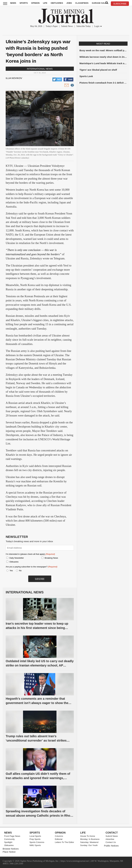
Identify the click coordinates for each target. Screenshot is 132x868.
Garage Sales (100, 3)
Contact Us (111, 842)
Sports (24, 3)
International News (40, 69)
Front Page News (12, 836)
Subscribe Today (84, 26)
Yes (11, 571)
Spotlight (8, 842)
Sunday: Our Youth (89, 845)
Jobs (69, 3)
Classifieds (82, 3)
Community (9, 839)
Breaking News (51, 558)
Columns (59, 836)
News (13, 3)
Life (45, 3)
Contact (112, 833)
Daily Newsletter (17, 558)
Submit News (67, 26)
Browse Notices (11, 849)
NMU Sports (35, 845)
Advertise (110, 839)
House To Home (88, 836)
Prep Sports (35, 839)
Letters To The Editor (64, 842)
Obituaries (57, 3)
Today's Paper (52, 26)
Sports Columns (37, 842)
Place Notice (9, 852)
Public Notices (111, 846)
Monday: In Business (90, 839)
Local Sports (35, 836)
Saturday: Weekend (89, 842)
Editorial (59, 839)
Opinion (35, 3)
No (20, 571)
